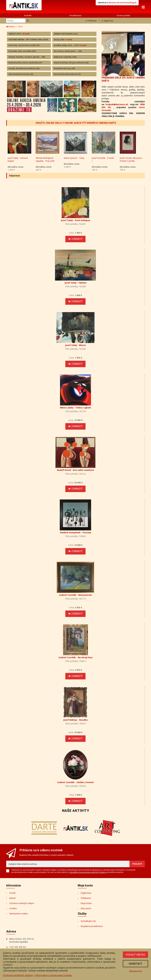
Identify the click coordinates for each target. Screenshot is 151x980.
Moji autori (86, 908)
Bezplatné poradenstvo (92, 926)
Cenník (12, 893)
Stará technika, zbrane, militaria (71, 63)
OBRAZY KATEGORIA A (66, 34)
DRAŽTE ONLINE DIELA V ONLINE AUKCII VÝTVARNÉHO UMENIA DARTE (76, 123)
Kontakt (28, 15)
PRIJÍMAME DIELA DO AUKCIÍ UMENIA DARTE (123, 79)
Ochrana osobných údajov (22, 903)
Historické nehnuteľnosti (67, 74)
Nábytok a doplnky (65, 57)
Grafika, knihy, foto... (70, 45)
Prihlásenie (91, 21)
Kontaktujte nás (88, 921)
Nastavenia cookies (19, 914)
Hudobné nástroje (64, 68)
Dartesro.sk (114, 3)
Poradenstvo (75, 15)
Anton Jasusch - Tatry (102, 158)
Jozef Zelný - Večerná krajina (46, 160)
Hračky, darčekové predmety (24, 68)
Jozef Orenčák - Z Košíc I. (131, 160)
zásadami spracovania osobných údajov (88, 872)
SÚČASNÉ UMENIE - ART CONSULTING (28, 40)
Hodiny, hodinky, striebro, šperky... (27, 57)
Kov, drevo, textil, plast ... (68, 51)
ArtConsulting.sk (129, 3)
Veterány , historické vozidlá (24, 45)
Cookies (13, 908)
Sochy (63, 40)
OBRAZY (19, 34)
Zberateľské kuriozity (21, 74)
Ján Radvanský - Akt (17, 158)
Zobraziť (75, 239)
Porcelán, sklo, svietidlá (22, 51)
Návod (12, 898)
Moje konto (86, 903)
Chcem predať (123, 15)
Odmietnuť (135, 964)
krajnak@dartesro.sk (117, 104)
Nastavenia (135, 971)
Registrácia (107, 21)
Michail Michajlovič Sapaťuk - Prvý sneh (73, 160)
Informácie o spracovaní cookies (54, 975)
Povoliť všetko (135, 955)
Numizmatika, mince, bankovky (25, 63)
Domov (10, 27)
